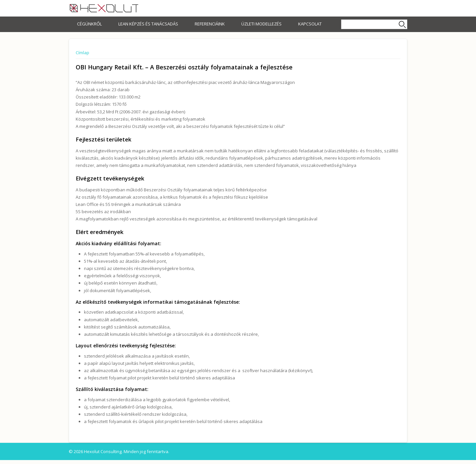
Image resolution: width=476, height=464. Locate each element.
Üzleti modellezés (261, 24)
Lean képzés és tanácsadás (148, 24)
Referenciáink (210, 24)
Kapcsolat (310, 24)
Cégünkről (89, 24)
